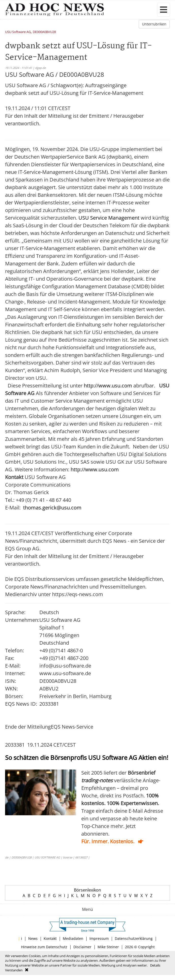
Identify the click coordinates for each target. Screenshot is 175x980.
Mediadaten (73, 938)
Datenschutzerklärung (134, 938)
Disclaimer (82, 947)
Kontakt (50, 938)
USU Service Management (109, 218)
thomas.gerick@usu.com (52, 508)
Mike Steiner (108, 947)
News (33, 938)
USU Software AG (18, 32)
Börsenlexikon (87, 890)
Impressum (99, 938)
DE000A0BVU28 (44, 32)
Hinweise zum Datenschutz (44, 947)
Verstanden (14, 970)
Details (155, 965)
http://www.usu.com (108, 386)
